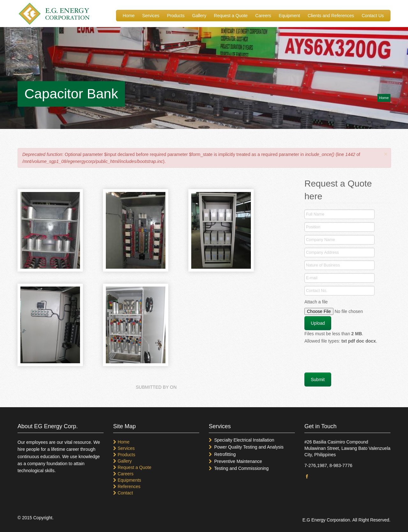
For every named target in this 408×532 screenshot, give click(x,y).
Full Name (315, 214)
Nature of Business (323, 265)
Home (129, 16)
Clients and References (331, 16)
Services (151, 16)
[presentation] (353, 360)
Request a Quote (231, 16)
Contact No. (317, 291)
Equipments (129, 480)
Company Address (322, 252)
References (129, 486)
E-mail (312, 278)
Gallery (199, 16)
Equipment (290, 16)
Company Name (321, 240)
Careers (263, 16)
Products (176, 16)
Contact (125, 493)
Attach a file (316, 302)
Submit (318, 379)
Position (313, 227)
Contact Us (373, 16)
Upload (318, 323)
